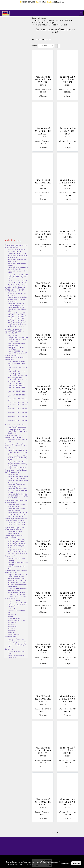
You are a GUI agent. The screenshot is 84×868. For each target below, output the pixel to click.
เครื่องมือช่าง (11, 629)
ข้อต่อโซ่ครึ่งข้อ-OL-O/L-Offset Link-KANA (16, 559)
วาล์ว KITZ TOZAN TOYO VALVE (17, 596)
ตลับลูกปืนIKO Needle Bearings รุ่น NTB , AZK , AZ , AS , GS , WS (18, 477)
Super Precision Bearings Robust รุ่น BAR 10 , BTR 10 (17, 260)
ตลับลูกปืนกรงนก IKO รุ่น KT (15, 474)
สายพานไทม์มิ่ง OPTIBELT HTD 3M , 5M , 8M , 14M (17, 432)
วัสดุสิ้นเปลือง (11, 632)
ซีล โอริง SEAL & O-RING (14, 619)
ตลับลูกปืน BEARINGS (14, 601)
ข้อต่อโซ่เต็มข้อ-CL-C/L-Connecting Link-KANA (18, 563)
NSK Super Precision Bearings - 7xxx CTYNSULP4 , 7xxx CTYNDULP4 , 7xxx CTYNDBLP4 (17, 251)
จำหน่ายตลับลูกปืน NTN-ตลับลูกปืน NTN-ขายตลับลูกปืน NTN (16, 501)
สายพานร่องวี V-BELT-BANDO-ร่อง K (18, 403)
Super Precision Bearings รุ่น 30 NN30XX (17, 264)
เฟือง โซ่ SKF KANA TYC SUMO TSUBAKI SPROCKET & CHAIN (16, 593)
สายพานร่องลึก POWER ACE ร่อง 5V (17, 392)
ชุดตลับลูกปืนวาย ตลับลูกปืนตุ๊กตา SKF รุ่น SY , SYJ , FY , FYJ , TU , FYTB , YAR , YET (17, 299)
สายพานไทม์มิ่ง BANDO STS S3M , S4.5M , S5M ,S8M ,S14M (17, 376)
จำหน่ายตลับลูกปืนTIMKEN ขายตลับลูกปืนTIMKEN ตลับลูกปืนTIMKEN (15, 528)
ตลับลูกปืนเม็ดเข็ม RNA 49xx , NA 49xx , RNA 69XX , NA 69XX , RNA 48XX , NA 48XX (18, 496)
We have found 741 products (41, 40)
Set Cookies (65, 863)
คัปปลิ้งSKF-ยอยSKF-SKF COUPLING (18, 337)
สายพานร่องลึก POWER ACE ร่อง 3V (17, 396)
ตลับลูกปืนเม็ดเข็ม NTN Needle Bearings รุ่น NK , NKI (16, 506)
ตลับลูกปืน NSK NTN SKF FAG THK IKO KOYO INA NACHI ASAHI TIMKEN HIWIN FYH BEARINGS (17, 577)
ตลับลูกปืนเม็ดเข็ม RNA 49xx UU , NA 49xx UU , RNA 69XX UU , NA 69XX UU (17, 490)
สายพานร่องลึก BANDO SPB (16, 385)
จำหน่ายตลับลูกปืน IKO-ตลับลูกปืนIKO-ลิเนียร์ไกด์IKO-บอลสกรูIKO (16, 471)
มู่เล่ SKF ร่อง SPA (12, 335)
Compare (44, 96)
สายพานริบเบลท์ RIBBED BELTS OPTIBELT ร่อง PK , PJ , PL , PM (17, 428)
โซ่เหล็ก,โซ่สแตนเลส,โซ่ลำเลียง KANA (16, 567)
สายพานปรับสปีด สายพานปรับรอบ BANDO (17, 368)
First (53, 833)
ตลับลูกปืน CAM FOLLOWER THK (17, 468)
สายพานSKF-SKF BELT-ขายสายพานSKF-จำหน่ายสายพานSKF (17, 352)
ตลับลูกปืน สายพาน (10, 637)
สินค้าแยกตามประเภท (11, 599)
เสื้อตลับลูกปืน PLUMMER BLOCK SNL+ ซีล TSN (17, 294)
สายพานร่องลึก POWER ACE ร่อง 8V (17, 388)
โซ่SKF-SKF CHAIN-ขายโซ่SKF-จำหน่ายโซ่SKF (16, 348)
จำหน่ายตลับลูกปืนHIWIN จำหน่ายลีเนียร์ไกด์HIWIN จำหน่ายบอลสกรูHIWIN (16, 520)
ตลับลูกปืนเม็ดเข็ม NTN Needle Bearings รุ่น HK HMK (16, 509)
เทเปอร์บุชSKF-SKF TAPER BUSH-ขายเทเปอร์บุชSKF (17, 340)
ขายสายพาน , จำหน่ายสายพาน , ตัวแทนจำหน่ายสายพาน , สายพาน (17, 640)
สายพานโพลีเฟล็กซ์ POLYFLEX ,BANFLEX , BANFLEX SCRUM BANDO (16, 364)
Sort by (35, 46)
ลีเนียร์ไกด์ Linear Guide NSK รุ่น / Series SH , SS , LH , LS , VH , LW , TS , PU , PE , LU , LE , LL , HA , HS (17, 283)
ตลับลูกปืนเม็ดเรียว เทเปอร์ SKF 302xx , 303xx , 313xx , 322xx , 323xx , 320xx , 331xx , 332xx (17, 315)
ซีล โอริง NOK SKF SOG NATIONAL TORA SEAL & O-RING (17, 590)
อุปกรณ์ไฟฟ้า (11, 625)
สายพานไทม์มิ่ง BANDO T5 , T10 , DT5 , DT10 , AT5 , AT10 (17, 372)
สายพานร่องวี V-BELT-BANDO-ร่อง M (17, 406)
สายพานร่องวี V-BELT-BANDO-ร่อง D (17, 410)
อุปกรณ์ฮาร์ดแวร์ (12, 627)
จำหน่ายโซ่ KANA (10, 556)
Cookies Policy (28, 864)
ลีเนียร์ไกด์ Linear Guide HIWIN (16, 523)
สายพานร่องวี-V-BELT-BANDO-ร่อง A (17, 422)
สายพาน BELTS (12, 609)
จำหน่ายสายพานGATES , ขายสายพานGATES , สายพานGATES (14, 436)
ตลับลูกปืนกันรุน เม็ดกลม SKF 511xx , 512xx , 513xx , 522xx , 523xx (17, 309)
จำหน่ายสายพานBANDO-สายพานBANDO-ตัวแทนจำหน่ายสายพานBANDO (14, 357)
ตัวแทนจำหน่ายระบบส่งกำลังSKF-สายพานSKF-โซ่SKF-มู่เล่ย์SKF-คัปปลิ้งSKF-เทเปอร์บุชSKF (14, 331)
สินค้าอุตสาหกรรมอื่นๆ (14, 634)
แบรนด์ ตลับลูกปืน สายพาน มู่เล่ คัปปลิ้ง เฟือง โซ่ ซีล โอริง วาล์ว (16, 571)
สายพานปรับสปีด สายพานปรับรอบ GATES (17, 441)
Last (57, 833)
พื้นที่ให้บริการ (9, 649)
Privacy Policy (15, 864)
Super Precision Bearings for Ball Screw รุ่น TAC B (17, 256)
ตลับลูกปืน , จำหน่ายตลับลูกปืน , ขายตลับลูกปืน (17, 656)
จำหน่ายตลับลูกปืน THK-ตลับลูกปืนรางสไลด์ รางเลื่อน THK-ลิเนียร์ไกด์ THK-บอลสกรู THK (16, 446)
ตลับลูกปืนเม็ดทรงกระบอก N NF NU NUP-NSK (17, 272)
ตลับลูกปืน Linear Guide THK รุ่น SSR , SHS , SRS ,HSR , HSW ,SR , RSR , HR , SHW (17, 464)
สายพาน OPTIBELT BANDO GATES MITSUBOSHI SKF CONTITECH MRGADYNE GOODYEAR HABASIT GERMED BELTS (18, 584)
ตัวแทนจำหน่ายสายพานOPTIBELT (15, 425)
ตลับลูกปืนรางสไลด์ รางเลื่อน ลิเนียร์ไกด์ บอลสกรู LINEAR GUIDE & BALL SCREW (18, 605)
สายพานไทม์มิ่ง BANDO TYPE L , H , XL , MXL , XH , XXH (17, 380)
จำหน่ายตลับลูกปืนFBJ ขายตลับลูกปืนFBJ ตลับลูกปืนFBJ (14, 537)
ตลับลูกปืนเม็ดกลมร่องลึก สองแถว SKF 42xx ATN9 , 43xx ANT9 (17, 326)
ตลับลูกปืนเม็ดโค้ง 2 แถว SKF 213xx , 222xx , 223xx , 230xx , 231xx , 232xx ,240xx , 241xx (17, 321)
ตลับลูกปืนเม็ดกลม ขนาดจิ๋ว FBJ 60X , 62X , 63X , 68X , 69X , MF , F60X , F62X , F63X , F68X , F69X (17, 552)
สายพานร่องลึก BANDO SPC (16, 383)
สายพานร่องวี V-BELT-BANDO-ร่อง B (17, 418)
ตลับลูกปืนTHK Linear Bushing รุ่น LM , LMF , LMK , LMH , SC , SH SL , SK (17, 452)
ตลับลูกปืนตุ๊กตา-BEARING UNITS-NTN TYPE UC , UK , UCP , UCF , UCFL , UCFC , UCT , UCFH (17, 514)
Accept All (76, 863)
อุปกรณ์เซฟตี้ (11, 631)
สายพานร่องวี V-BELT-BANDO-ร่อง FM (17, 400)
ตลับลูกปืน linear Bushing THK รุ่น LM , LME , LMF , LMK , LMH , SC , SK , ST (17, 458)
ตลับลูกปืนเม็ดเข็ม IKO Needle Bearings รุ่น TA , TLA (16, 485)
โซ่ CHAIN (10, 617)
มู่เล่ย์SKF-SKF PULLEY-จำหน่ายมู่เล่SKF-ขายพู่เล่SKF (16, 344)
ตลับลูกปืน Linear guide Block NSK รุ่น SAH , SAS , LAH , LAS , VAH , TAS (18, 277)
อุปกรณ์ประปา (12, 623)
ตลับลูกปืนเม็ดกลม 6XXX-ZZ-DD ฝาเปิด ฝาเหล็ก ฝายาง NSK (18, 268)
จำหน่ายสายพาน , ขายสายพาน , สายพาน (17, 653)
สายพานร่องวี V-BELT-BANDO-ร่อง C (17, 414)
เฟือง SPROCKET (12, 615)
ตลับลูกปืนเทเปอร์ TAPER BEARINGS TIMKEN (15, 532)
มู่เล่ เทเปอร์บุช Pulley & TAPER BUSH (16, 612)
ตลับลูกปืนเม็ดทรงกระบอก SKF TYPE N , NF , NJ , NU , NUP (16, 304)
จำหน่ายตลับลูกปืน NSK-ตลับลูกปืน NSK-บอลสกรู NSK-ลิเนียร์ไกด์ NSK (16, 246)
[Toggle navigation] (81, 13)
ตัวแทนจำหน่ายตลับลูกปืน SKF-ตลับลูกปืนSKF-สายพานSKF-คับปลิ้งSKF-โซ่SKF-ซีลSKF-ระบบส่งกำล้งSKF (15, 289)
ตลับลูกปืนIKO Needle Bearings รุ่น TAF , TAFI (18, 481)
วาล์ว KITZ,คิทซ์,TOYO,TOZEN (16, 621)
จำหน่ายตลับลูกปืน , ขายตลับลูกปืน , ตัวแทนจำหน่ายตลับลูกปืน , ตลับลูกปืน (17, 645)
